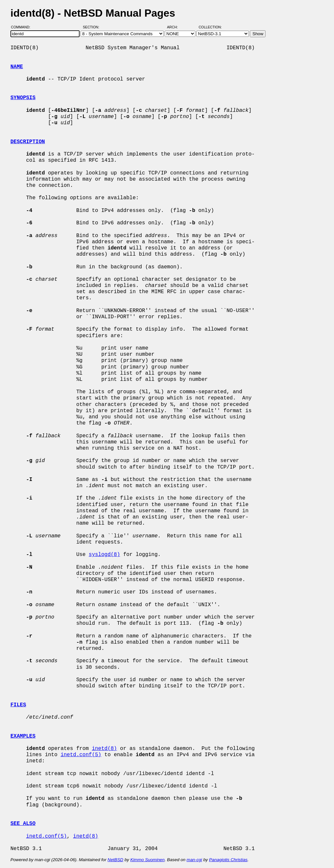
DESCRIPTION (28, 142)
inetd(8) (105, 749)
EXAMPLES (23, 736)
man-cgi (194, 860)
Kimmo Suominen (147, 860)
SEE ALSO (23, 824)
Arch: (175, 27)
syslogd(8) (104, 555)
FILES (18, 705)
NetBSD (115, 860)
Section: (92, 27)
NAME (17, 67)
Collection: (210, 27)
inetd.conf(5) (81, 755)
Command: (23, 27)
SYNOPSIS (23, 98)
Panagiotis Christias (228, 860)
